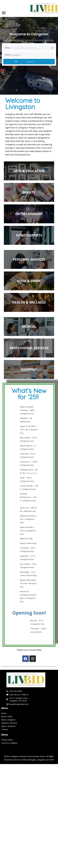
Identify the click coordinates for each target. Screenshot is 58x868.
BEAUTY (29, 192)
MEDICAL (29, 326)
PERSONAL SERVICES (29, 259)
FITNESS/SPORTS (29, 235)
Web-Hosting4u (29, 760)
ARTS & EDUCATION (29, 171)
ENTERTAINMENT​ (29, 214)
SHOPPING (29, 369)
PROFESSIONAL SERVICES (29, 348)
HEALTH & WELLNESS (29, 302)
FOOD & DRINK (29, 281)
